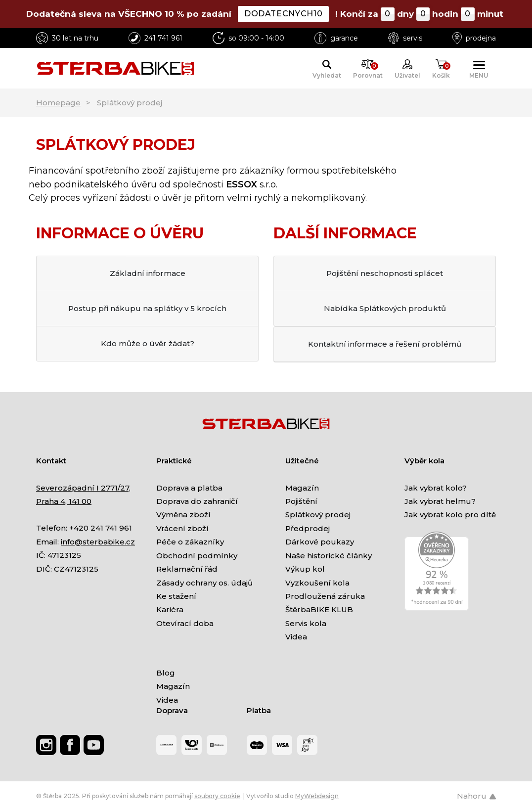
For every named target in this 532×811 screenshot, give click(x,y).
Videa (296, 637)
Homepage (58, 103)
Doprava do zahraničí (197, 501)
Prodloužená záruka (325, 596)
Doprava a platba (189, 488)
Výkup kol (305, 569)
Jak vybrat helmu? (440, 501)
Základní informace (148, 273)
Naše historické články (329, 556)
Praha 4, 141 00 (64, 501)
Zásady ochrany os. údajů (204, 583)
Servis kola (306, 623)
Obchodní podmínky (197, 556)
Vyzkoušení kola (317, 583)
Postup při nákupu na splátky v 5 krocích (147, 308)
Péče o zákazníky (190, 542)
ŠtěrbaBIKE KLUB (319, 609)
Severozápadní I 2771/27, (83, 488)
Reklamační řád (187, 569)
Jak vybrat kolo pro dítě (450, 515)
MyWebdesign (317, 796)
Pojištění (301, 501)
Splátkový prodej (318, 515)
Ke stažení (176, 596)
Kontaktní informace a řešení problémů (385, 344)
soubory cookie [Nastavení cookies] (217, 796)
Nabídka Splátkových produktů (385, 308)
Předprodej (308, 528)
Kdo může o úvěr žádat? (148, 343)
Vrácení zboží (182, 528)
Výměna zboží (183, 515)
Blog (166, 673)
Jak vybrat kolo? (436, 488)
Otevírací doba (185, 623)
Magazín (302, 488)
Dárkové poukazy (320, 542)
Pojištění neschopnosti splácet (385, 273)
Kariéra (170, 609)
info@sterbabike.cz (98, 542)
